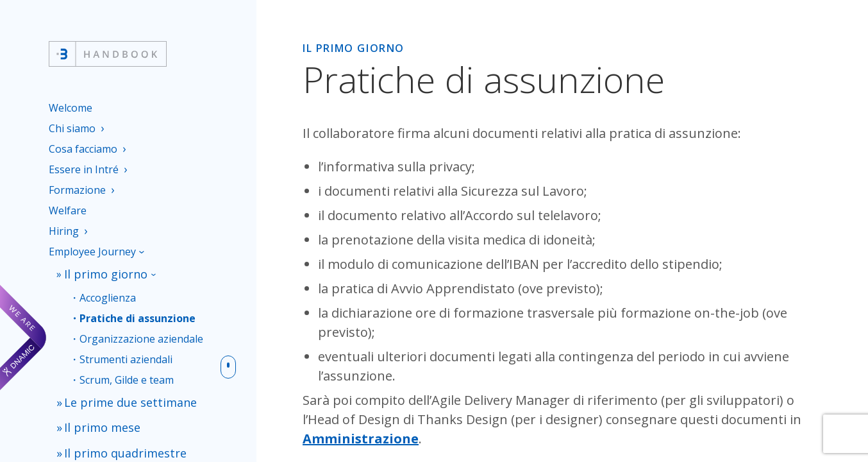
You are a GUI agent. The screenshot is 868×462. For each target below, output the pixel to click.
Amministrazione (361, 439)
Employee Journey (92, 252)
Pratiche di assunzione (138, 313)
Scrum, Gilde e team (127, 375)
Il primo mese (97, 416)
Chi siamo (72, 128)
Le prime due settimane (121, 396)
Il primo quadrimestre (116, 437)
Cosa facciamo (83, 149)
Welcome (71, 108)
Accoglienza (108, 293)
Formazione (77, 190)
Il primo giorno (100, 272)
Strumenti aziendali (126, 355)
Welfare (68, 210)
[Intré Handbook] (108, 54)
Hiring (64, 231)
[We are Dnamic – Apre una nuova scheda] (23, 338)
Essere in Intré (84, 169)
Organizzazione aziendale (141, 334)
